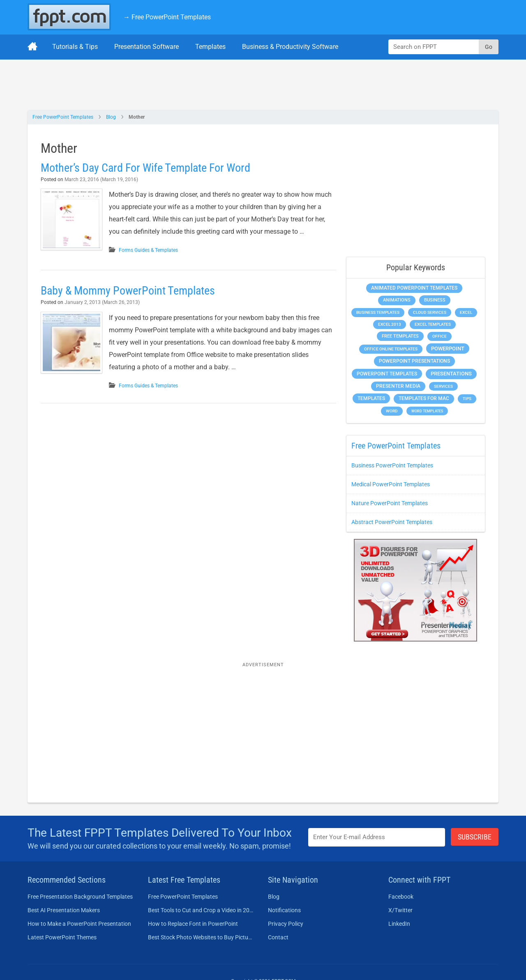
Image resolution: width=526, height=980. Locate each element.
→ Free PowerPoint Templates (167, 17)
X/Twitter (400, 910)
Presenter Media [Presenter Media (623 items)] (398, 386)
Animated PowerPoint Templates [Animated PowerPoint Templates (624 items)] (414, 288)
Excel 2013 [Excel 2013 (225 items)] (390, 324)
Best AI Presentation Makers (64, 910)
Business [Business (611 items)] (435, 300)
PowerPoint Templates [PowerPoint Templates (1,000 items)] (387, 374)
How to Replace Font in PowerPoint (193, 924)
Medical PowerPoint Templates (391, 484)
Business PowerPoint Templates (392, 465)
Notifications (284, 910)
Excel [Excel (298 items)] (466, 312)
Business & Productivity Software (290, 47)
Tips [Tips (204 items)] (467, 399)
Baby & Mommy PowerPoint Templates (128, 291)
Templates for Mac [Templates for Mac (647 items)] (424, 398)
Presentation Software (146, 47)
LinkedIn (399, 924)
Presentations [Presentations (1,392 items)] (451, 374)
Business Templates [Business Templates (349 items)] (378, 312)
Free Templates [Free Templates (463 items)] (400, 336)
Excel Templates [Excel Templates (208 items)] (433, 324)
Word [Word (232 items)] (392, 411)
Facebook (401, 897)
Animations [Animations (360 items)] (397, 300)
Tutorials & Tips (75, 47)
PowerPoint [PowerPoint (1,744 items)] (448, 349)
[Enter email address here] (377, 837)
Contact (278, 937)
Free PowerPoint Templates (63, 117)
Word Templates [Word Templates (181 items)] (427, 411)
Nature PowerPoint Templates (390, 503)
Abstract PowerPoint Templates (392, 522)
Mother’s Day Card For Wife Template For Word (145, 168)
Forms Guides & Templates (148, 250)
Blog (111, 117)
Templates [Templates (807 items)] (371, 398)
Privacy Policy (286, 924)
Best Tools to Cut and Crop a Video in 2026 (201, 910)
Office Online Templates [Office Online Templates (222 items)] (391, 349)
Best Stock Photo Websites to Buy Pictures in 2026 (201, 937)
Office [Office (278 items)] (439, 336)
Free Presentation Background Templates (80, 897)
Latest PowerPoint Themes (62, 937)
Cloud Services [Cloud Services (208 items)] (430, 312)
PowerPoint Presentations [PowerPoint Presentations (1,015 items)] (414, 361)
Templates (210, 47)
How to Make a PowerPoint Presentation (79, 924)
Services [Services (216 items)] (443, 386)
